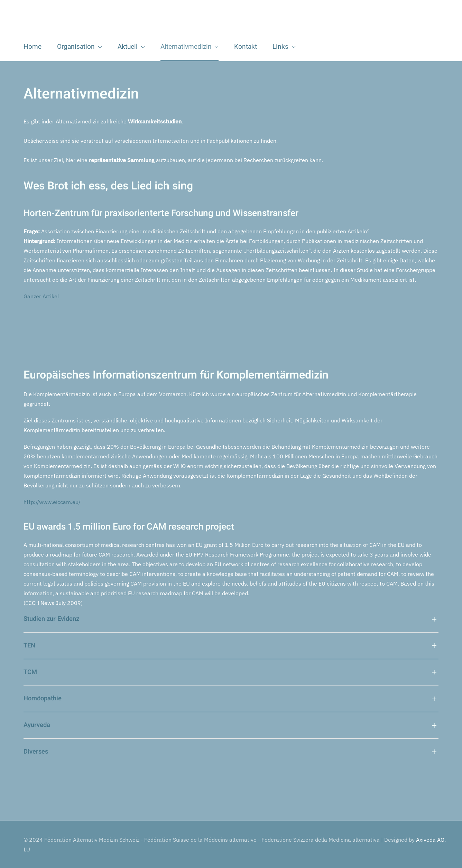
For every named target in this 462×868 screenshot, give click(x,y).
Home (33, 47)
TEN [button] (29, 646)
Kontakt (246, 47)
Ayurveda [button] (37, 725)
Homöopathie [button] (43, 699)
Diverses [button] (36, 752)
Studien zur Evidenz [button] (51, 619)
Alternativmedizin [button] (190, 47)
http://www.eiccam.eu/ (52, 502)
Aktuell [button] (131, 47)
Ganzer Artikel (41, 296)
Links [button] (284, 47)
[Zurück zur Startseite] (110, 20)
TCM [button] (30, 672)
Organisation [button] (80, 47)
